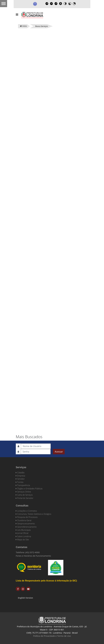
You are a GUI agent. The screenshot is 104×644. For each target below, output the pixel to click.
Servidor (21, 479)
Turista (20, 482)
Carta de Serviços (25, 495)
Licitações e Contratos (27, 511)
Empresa (21, 476)
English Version (25, 598)
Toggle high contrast (65, 4)
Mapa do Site (23, 540)
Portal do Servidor (25, 498)
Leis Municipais (24, 530)
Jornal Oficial (23, 533)
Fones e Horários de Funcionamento (33, 556)
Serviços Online (24, 492)
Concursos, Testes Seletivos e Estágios (34, 514)
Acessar (59, 452)
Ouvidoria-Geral (24, 520)
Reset (56, 4)
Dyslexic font (61, 4)
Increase (47, 4)
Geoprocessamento (26, 524)
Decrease (52, 4)
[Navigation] (17, 15)
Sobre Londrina (24, 536)
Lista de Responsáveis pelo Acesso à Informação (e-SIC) (46, 581)
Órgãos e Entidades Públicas (30, 489)
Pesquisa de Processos (27, 517)
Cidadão (21, 473)
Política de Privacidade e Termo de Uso (52, 636)
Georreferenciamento (27, 527)
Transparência (24, 485)
